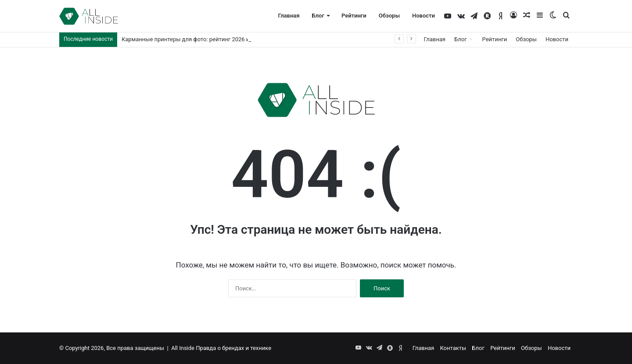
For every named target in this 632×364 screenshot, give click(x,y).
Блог (318, 16)
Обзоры (389, 16)
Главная (289, 16)
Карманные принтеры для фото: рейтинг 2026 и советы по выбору (211, 39)
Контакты (453, 348)
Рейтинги (354, 16)
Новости (424, 16)
